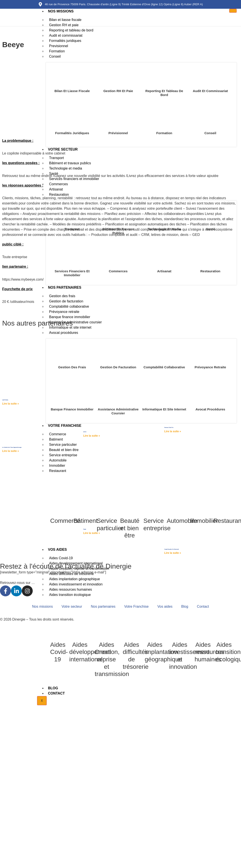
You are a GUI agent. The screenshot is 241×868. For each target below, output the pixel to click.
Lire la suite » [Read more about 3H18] (92, 436)
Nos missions (61, 11)
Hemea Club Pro (169, 427)
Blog (53, 688)
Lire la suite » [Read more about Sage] (92, 533)
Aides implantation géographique (163, 652)
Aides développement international (90, 652)
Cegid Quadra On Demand (171, 549)
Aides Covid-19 (59, 652)
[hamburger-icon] (233, 11)
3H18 (85, 432)
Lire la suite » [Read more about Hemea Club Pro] (173, 431)
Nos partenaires (103, 606)
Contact (56, 693)
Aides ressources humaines (209, 652)
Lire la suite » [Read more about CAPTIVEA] (11, 404)
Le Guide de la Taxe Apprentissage (12, 447)
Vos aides (165, 606)
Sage (85, 529)
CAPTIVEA (5, 400)
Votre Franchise (136, 606)
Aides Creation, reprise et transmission (112, 659)
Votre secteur (72, 606)
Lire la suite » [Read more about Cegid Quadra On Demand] (173, 553)
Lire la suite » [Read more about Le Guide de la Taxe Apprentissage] (11, 451)
